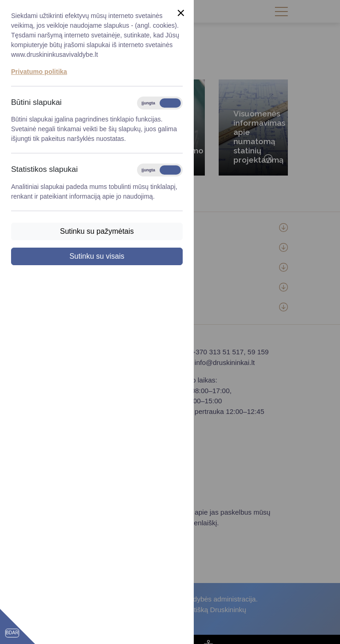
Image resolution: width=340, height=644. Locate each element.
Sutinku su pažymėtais (97, 231)
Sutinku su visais (97, 256)
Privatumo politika (39, 72)
